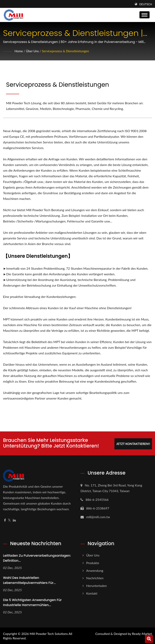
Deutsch (146, 4)
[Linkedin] (14, 520)
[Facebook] (5, 520)
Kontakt (92, 593)
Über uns (33, 51)
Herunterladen (96, 585)
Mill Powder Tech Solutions (49, 633)
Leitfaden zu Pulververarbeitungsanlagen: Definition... (37, 557)
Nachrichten (95, 578)
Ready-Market (142, 633)
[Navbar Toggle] (145, 15)
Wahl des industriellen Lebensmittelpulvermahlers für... (29, 580)
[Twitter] (9, 520)
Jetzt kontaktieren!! (132, 443)
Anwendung (95, 570)
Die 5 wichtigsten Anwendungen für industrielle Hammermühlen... (32, 602)
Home (19, 51)
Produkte (93, 562)
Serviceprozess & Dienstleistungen (67, 51)
